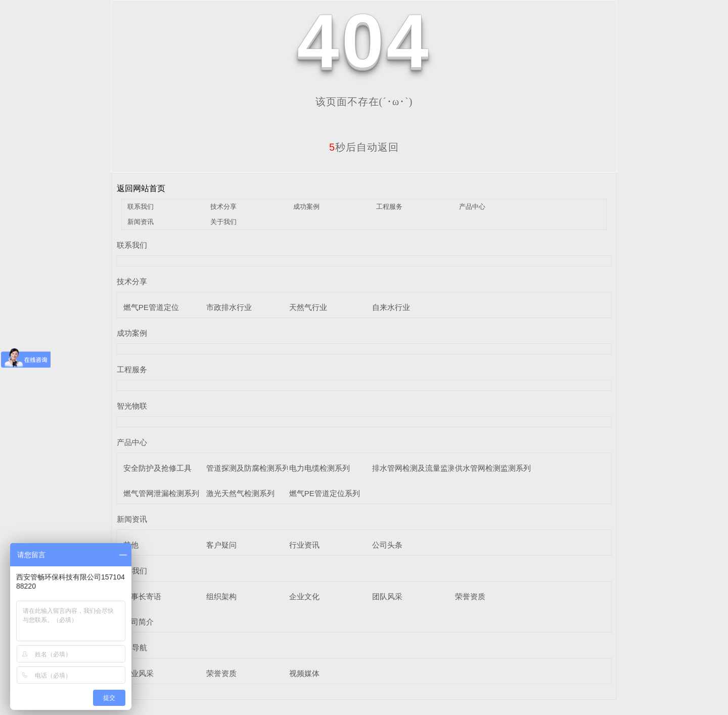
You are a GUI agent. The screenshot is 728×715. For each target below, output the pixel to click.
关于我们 (223, 222)
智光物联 (132, 406)
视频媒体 (304, 673)
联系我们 (141, 207)
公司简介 (139, 622)
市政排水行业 (229, 307)
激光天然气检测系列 (240, 493)
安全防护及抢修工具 (157, 468)
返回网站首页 (141, 188)
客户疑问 (221, 545)
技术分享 (223, 207)
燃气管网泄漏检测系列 (161, 493)
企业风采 (139, 673)
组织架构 (221, 596)
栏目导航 (132, 647)
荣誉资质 (470, 596)
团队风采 (387, 596)
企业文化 (304, 596)
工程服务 (389, 207)
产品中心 (472, 207)
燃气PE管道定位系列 (325, 493)
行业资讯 (304, 545)
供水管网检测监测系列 (493, 468)
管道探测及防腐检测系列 (248, 468)
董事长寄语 (142, 596)
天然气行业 (308, 307)
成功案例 (306, 207)
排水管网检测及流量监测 (414, 468)
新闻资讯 (141, 222)
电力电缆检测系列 (320, 468)
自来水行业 (391, 307)
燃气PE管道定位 (151, 307)
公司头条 (387, 545)
